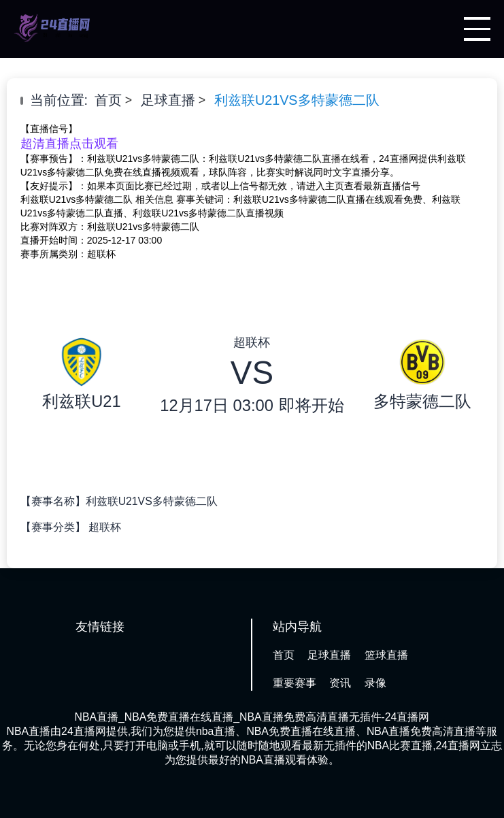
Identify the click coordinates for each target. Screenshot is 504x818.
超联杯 (105, 527)
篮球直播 (386, 655)
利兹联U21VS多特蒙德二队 (297, 100)
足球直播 (168, 100)
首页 (108, 100)
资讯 (340, 683)
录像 (375, 683)
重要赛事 (295, 683)
